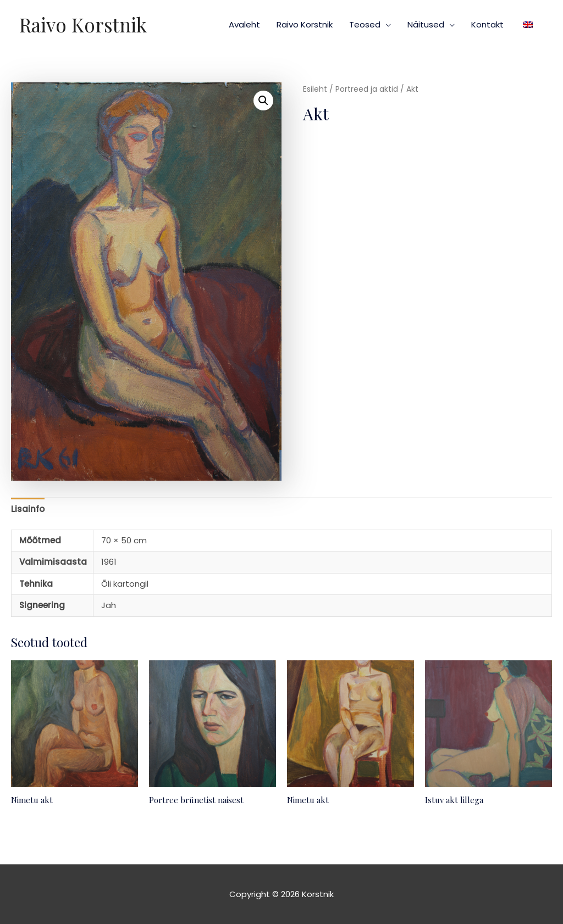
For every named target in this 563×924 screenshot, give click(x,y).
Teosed (365, 24)
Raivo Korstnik (83, 24)
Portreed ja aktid (367, 89)
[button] (263, 101)
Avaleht (244, 24)
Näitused (426, 24)
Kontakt (487, 24)
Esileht (315, 89)
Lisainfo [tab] (28, 509)
